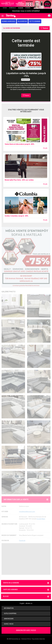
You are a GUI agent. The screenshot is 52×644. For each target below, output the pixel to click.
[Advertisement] (26, 559)
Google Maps (41, 519)
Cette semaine (35, 21)
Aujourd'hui (22, 21)
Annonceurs (8, 619)
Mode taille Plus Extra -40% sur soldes (19, 180)
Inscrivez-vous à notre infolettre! (26, 11)
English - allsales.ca (26, 603)
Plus (45, 148)
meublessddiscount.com (27, 512)
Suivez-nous (8, 624)
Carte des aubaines (26, 590)
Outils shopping (10, 613)
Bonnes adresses (9, 21)
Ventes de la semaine (26, 583)
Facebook (22, 541)
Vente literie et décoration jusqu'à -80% (20, 144)
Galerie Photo (8, 292)
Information (8, 608)
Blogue (26, 596)
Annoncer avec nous (26, 630)
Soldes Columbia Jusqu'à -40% (16, 216)
